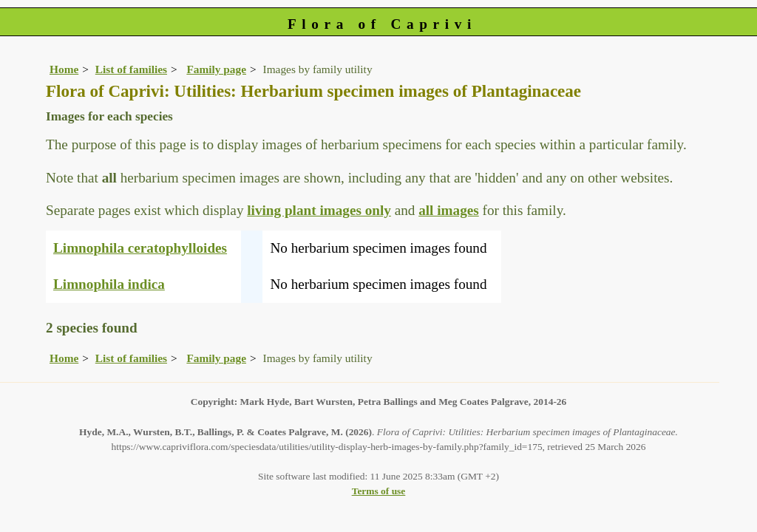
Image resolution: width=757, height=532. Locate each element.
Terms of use (379, 491)
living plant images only (319, 210)
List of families (131, 69)
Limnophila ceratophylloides (140, 248)
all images (449, 210)
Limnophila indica (109, 284)
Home (64, 69)
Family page (216, 69)
